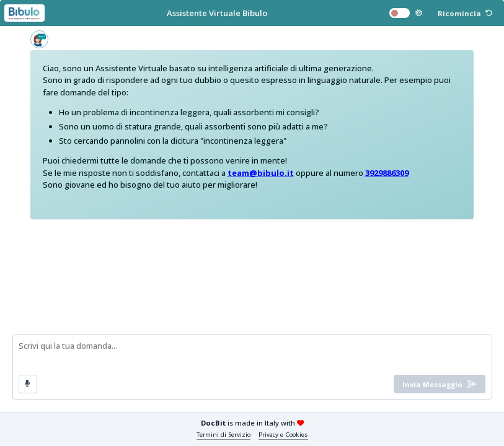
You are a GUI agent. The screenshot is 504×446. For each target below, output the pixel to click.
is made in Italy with (252, 423)
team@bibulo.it (261, 173)
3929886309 (387, 173)
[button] (465, 13)
